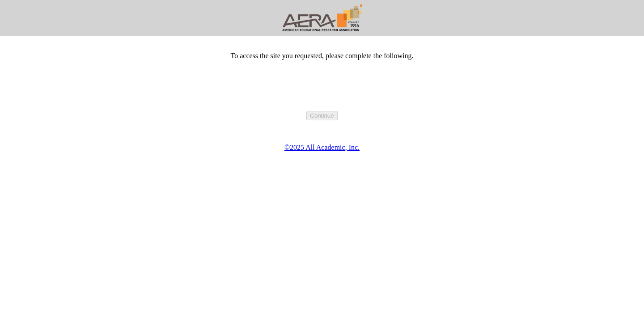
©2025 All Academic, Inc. (322, 147)
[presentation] (322, 93)
